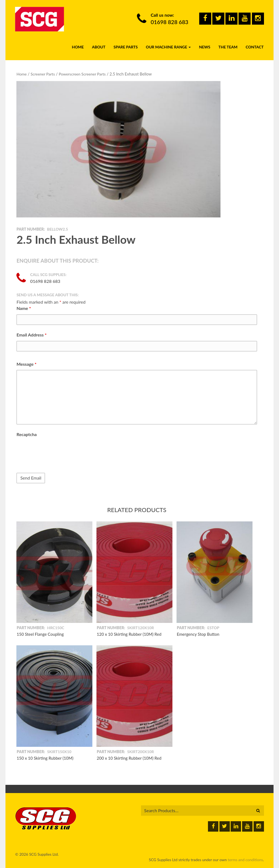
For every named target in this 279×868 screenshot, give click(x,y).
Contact (255, 47)
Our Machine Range (168, 47)
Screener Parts (43, 74)
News (205, 47)
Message (26, 364)
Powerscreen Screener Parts (82, 74)
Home (78, 47)
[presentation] (58, 451)
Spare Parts (126, 47)
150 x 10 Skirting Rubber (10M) (45, 758)
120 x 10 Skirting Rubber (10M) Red (129, 634)
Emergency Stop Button (198, 634)
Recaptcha (27, 434)
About (99, 47)
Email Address (31, 335)
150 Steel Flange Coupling (40, 634)
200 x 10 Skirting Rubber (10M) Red (129, 758)
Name (24, 308)
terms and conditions (245, 860)
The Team (228, 47)
